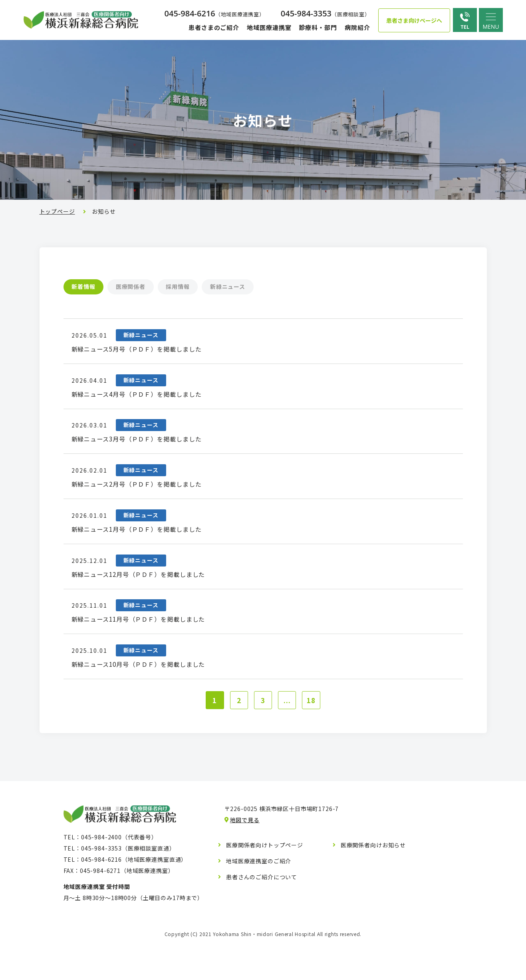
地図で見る (245, 859)
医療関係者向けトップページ (265, 884)
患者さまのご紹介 (214, 27)
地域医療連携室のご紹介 (259, 900)
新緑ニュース (254, 287)
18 (315, 738)
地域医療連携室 (269, 27)
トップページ (57, 211)
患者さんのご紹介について (262, 916)
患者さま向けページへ (414, 20)
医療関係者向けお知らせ (373, 884)
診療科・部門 (318, 27)
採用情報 (196, 287)
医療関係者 (142, 287)
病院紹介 (357, 27)
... (289, 738)
